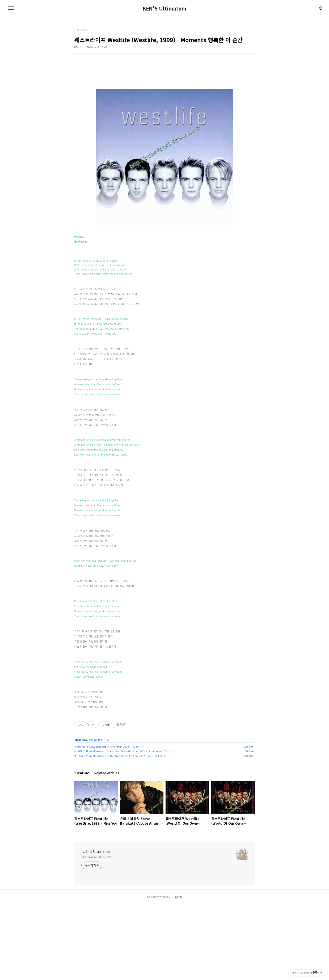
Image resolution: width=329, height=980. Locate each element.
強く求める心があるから (97, 931)
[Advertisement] (164, 749)
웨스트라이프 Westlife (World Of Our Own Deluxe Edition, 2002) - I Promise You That (122, 826)
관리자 (178, 972)
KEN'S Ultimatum (164, 8)
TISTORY (165, 972)
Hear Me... (81, 814)
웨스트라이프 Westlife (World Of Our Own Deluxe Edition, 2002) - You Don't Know (120, 831)
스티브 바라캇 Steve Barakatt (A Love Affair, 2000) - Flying (106, 821)
